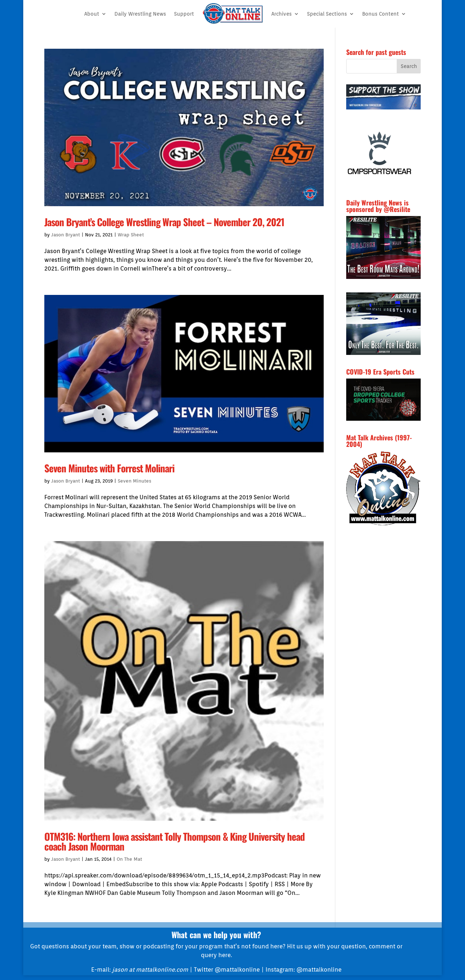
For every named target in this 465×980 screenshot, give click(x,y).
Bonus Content (381, 14)
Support (184, 14)
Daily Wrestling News (140, 14)
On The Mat (129, 859)
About (92, 14)
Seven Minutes (134, 481)
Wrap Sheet (131, 235)
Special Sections (327, 14)
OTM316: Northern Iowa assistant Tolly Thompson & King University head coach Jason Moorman (175, 841)
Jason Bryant (66, 235)
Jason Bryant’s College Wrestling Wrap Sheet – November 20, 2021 (164, 222)
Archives (282, 14)
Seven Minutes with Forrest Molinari (109, 468)
